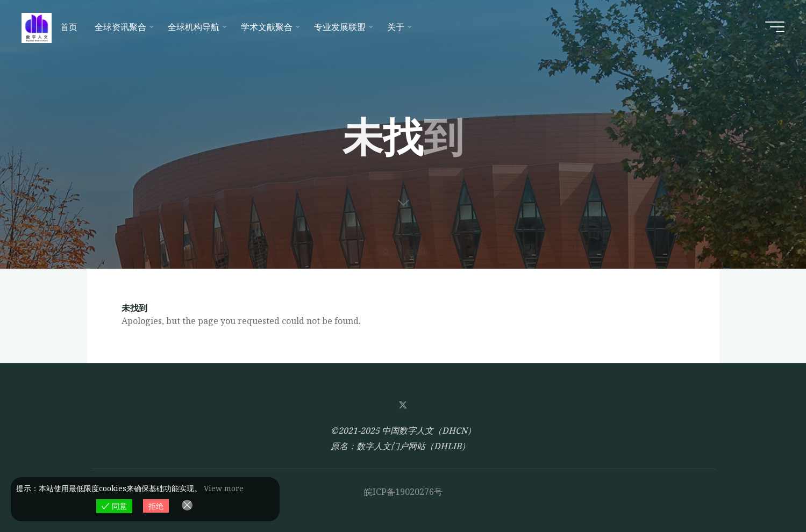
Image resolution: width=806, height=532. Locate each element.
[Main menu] (775, 27)
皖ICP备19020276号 (403, 492)
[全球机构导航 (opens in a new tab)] (196, 27)
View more (224, 488)
